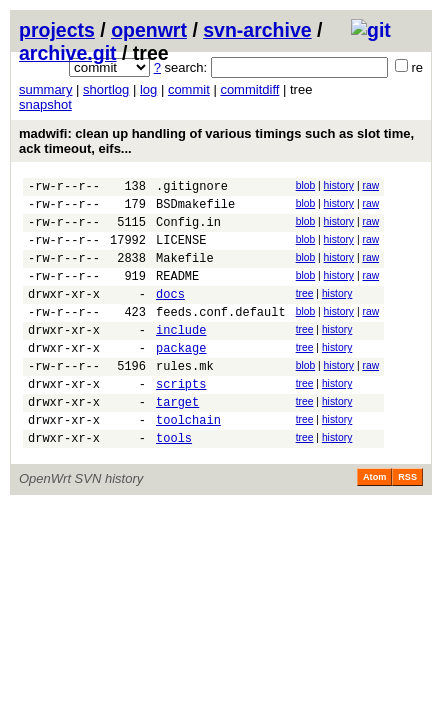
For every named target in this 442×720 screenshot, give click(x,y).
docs (170, 314)
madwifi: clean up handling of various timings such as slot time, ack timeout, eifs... (216, 141)
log (148, 89)
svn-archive (257, 30)
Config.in (188, 230)
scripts (181, 419)
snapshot (45, 104)
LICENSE (181, 251)
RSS (407, 522)
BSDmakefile (195, 209)
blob (306, 185)
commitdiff (249, 89)
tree (305, 311)
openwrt (149, 30)
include (181, 356)
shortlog (106, 89)
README (177, 293)
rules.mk (185, 398)
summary (45, 89)
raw (370, 185)
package (181, 377)
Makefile (185, 272)
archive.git (68, 53)
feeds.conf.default (221, 335)
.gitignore (192, 188)
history (339, 185)
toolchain (188, 461)
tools (174, 482)
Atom (374, 522)
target (177, 440)
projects (57, 30)
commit (189, 89)
